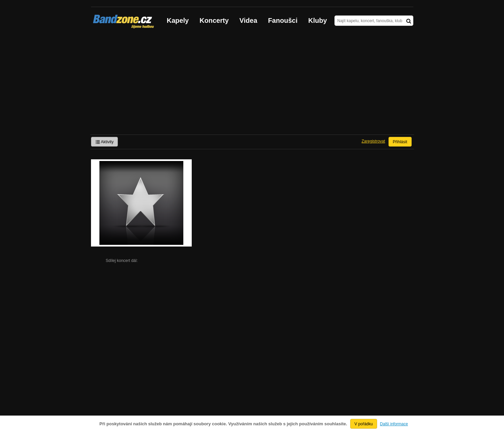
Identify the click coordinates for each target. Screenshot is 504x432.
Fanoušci (283, 20)
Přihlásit (400, 142)
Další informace (394, 424)
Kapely (178, 20)
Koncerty (214, 20)
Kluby (318, 20)
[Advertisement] (252, 84)
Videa (248, 20)
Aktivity (105, 142)
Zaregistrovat (373, 141)
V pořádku (364, 424)
